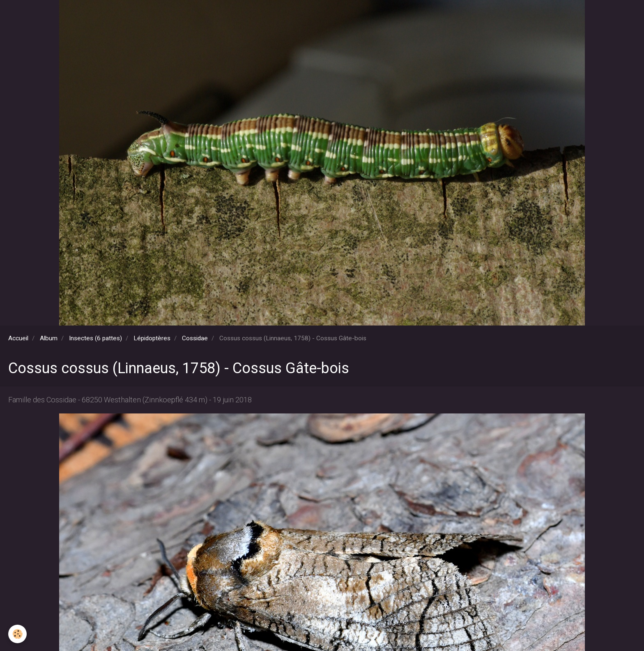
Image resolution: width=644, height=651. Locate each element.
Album (49, 338)
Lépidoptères (152, 338)
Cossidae (195, 338)
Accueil (18, 338)
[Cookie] (17, 634)
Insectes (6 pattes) (95, 338)
